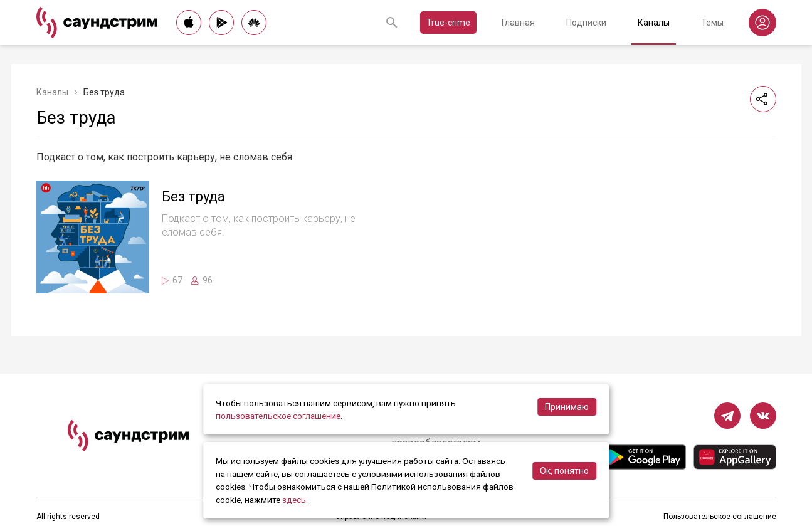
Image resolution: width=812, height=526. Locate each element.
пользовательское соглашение (278, 416)
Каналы (654, 23)
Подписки (586, 23)
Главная (518, 23)
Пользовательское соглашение (720, 517)
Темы (712, 23)
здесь (294, 500)
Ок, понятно (564, 471)
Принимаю (567, 407)
